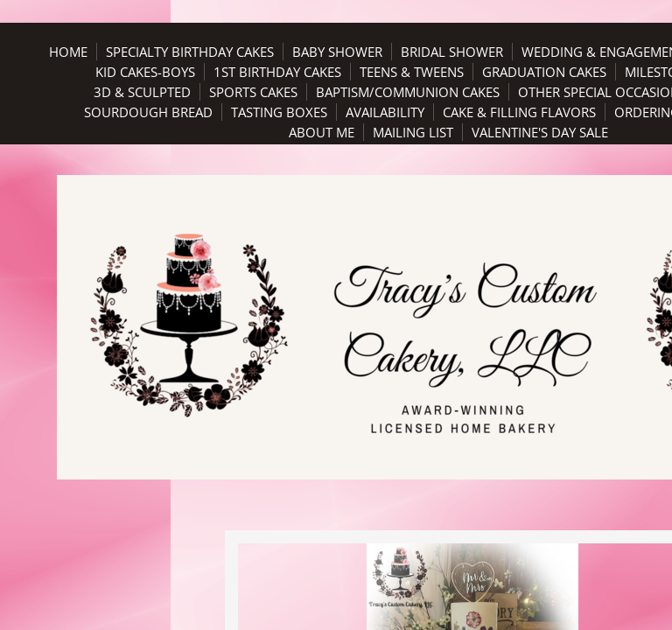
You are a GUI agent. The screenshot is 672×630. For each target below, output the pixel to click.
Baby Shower (337, 52)
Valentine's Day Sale (540, 132)
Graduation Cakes (544, 72)
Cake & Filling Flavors (519, 112)
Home (68, 52)
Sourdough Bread (148, 112)
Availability (385, 112)
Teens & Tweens (412, 72)
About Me (322, 132)
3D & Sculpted (142, 92)
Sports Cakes (253, 92)
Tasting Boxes (279, 112)
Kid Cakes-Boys (145, 72)
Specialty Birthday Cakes (190, 52)
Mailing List (413, 132)
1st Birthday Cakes (277, 72)
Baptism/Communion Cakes (408, 92)
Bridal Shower (452, 52)
